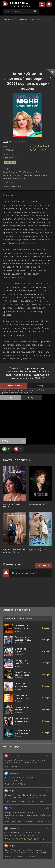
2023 (5, 141)
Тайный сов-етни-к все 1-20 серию (24, 839)
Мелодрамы (22, 19)
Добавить (44, 565)
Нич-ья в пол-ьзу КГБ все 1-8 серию (24, 802)
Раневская (12, 767)
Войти (42, 4)
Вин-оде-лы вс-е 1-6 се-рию (21, 857)
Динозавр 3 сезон (15, 784)
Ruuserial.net (9, 19)
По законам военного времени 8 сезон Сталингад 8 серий (27, 822)
